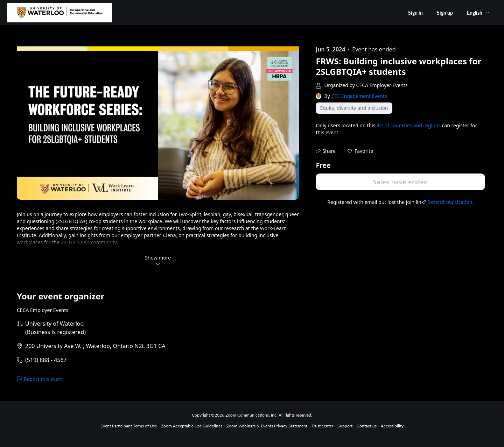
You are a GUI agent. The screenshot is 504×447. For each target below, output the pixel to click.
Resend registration (450, 202)
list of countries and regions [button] (409, 125)
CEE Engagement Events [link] (359, 96)
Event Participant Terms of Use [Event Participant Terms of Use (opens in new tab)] (129, 426)
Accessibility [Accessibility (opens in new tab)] (392, 426)
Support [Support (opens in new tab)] (345, 426)
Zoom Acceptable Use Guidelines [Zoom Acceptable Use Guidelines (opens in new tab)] (192, 426)
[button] (360, 151)
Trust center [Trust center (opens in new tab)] (322, 426)
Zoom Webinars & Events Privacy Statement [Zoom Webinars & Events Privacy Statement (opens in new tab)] (267, 426)
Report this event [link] (40, 379)
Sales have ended (401, 182)
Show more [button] (158, 260)
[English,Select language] (478, 13)
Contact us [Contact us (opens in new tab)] (367, 426)
